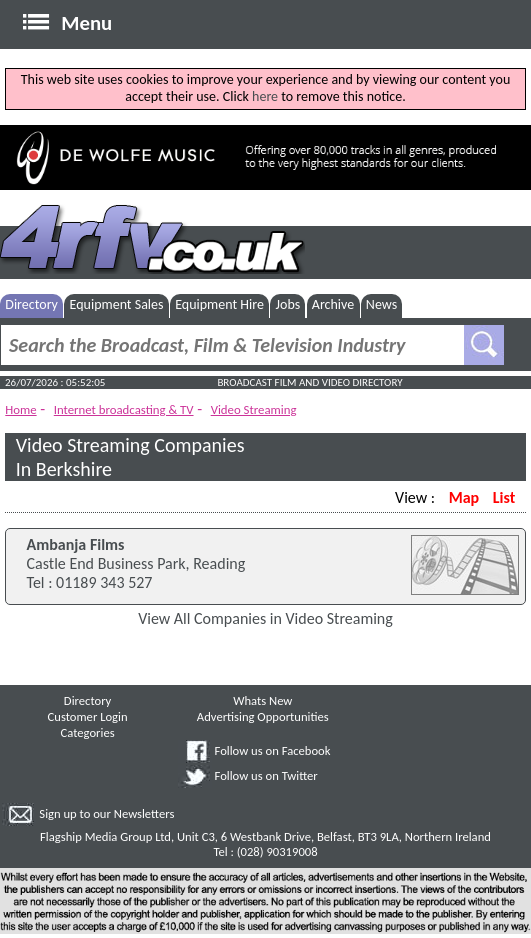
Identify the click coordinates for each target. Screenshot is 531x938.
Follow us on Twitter (266, 775)
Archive (333, 304)
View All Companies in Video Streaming (265, 618)
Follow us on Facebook (273, 750)
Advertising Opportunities (263, 716)
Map (464, 497)
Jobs (288, 304)
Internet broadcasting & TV (124, 409)
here (265, 96)
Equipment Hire (219, 304)
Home (20, 409)
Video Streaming (254, 409)
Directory (31, 304)
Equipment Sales (117, 304)
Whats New (262, 700)
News (381, 304)
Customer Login (88, 716)
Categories (88, 732)
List (504, 497)
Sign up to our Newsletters (106, 813)
